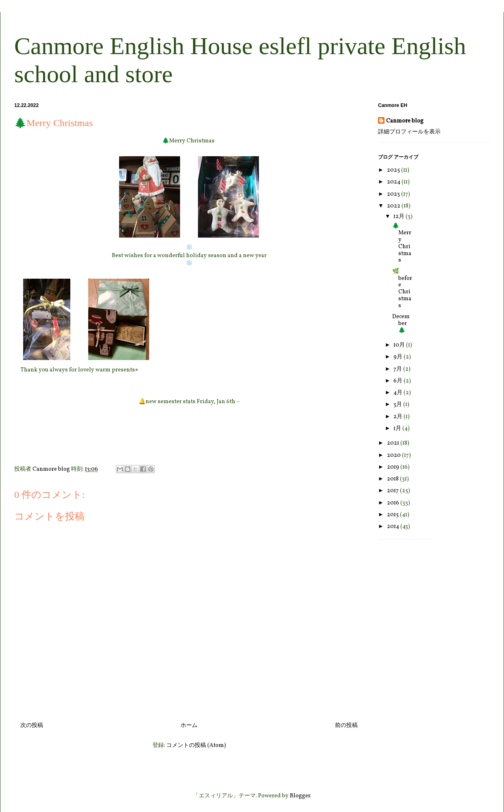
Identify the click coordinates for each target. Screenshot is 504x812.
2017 (393, 491)
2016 (394, 503)
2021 (394, 443)
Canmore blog (405, 121)
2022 (394, 206)
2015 (393, 515)
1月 (398, 429)
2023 (394, 194)
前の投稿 (346, 726)
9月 (399, 357)
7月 (398, 369)
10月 (400, 345)
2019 (394, 467)
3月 (398, 405)
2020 (394, 455)
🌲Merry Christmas (402, 243)
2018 (393, 479)
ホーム (189, 726)
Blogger (300, 796)
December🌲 (401, 324)
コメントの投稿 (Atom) (196, 745)
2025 (394, 170)
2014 (394, 527)
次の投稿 (32, 726)
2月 (399, 417)
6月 (399, 381)
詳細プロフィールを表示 (409, 132)
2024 (394, 182)
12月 (400, 217)
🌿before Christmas (402, 289)
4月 (399, 393)
